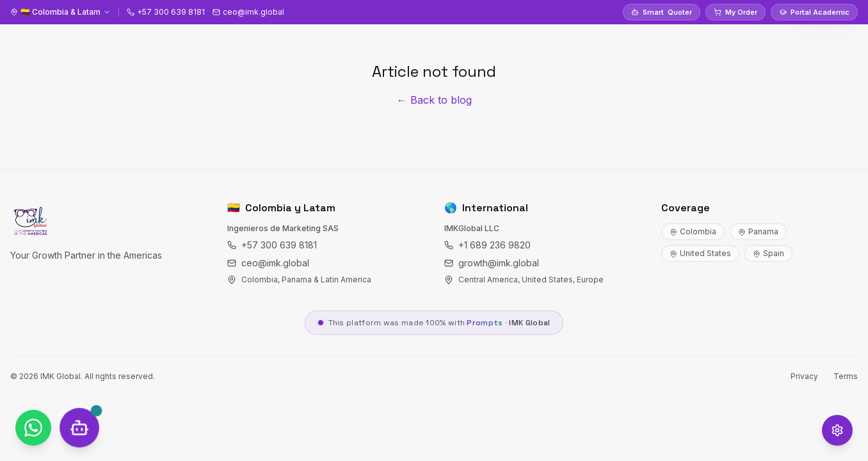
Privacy (804, 376)
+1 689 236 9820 (487, 245)
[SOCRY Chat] (79, 427)
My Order (735, 12)
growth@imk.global (492, 263)
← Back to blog (434, 100)
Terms (846, 376)
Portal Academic (814, 12)
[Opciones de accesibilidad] (837, 430)
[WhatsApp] (33, 428)
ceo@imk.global (268, 263)
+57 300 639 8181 (272, 245)
